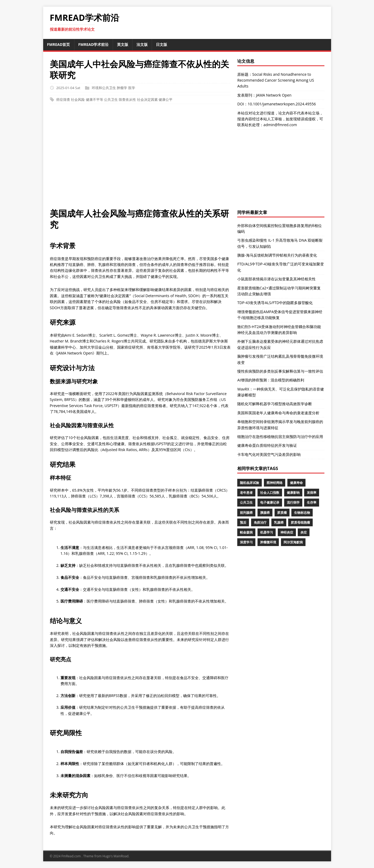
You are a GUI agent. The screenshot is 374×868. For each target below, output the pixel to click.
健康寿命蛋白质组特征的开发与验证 (267, 445)
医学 (132, 88)
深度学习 (246, 542)
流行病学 (293, 502)
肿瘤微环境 (268, 542)
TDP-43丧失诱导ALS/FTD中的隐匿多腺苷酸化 (275, 303)
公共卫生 (111, 99)
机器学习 (267, 532)
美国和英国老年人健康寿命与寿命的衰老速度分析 (278, 413)
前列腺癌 (246, 513)
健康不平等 (94, 99)
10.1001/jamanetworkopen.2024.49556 (282, 104)
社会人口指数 (270, 493)
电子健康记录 (270, 502)
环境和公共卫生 (104, 88)
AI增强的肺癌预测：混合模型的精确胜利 (271, 380)
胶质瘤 (282, 513)
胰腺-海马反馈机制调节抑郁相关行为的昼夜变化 (277, 255)
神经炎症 (287, 532)
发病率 (312, 493)
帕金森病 (246, 532)
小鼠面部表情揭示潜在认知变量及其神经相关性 (276, 279)
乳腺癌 (279, 522)
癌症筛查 (63, 99)
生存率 (312, 502)
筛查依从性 (127, 99)
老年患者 (246, 493)
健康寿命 (296, 483)
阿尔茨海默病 (293, 542)
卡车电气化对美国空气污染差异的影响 (269, 454)
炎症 (304, 532)
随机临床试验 (250, 483)
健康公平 (166, 99)
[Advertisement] (187, 159)
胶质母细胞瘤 (300, 522)
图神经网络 (275, 483)
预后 (243, 522)
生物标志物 (302, 513)
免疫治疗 (260, 522)
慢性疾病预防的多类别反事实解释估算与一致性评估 (280, 371)
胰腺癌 (265, 513)
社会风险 (78, 99)
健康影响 (293, 493)
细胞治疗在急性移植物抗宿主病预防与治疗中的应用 (280, 437)
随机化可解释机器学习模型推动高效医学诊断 (275, 404)
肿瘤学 (122, 88)
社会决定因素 (147, 99)
